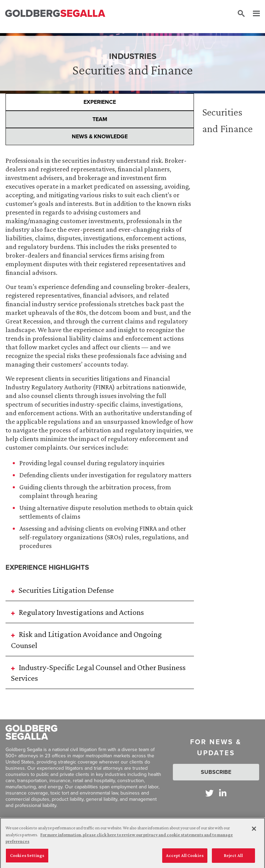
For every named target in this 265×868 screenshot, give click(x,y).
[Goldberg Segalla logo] (55, 14)
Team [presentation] (100, 119)
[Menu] (253, 14)
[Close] (254, 831)
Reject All (233, 857)
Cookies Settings (27, 857)
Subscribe (216, 772)
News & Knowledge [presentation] (100, 136)
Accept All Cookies (185, 857)
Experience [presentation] (100, 102)
